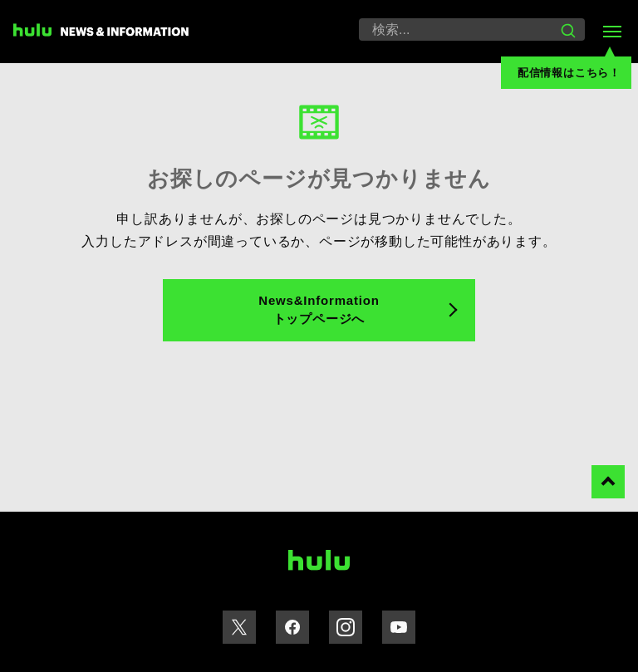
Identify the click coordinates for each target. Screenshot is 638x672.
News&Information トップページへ (319, 310)
